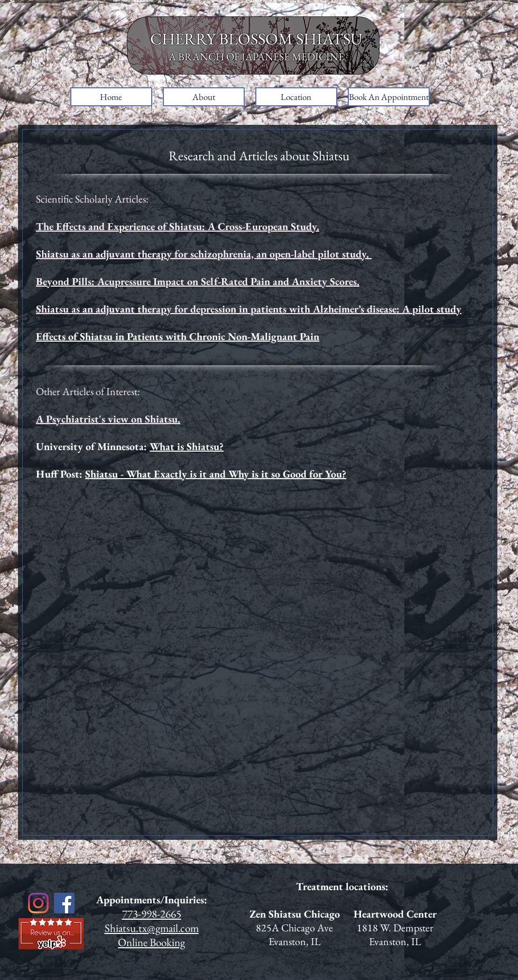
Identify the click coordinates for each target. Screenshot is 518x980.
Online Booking (151, 942)
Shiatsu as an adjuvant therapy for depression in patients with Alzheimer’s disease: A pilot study (249, 309)
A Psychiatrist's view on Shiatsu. (108, 419)
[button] (204, 97)
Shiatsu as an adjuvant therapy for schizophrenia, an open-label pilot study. (204, 254)
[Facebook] (64, 903)
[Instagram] (38, 903)
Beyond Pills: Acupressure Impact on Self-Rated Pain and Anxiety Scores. (198, 281)
